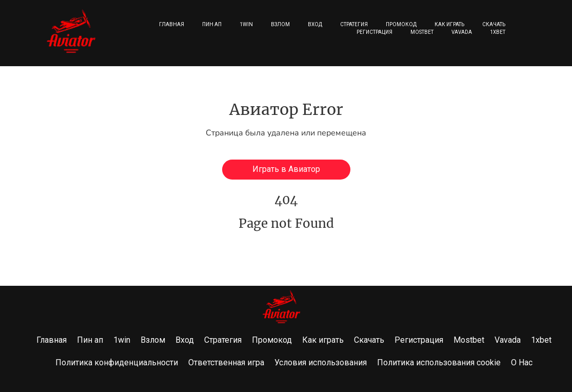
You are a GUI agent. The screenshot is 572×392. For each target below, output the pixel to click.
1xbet (498, 32)
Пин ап (212, 24)
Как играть (449, 24)
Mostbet (422, 32)
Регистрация (374, 32)
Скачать (494, 24)
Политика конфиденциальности (117, 362)
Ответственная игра (226, 362)
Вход (315, 24)
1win (246, 24)
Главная (172, 24)
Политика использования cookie (439, 362)
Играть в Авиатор (286, 169)
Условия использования (321, 362)
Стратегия (354, 24)
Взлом (280, 24)
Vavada (462, 32)
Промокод (401, 24)
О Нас (522, 362)
